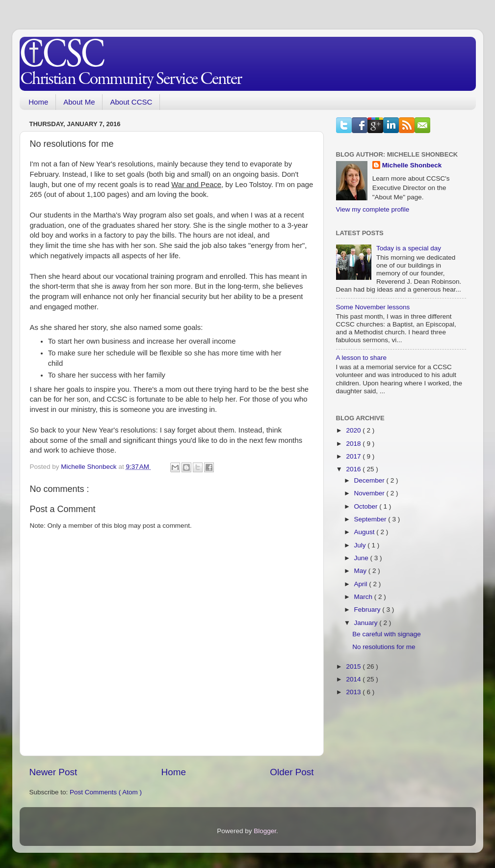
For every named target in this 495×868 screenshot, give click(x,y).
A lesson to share (362, 358)
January (367, 623)
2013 (354, 692)
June (362, 558)
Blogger (265, 831)
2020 (354, 430)
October (367, 506)
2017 (354, 456)
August (365, 532)
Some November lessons (373, 307)
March (364, 597)
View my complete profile (373, 209)
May (361, 571)
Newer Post (53, 772)
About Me (79, 102)
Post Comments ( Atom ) (106, 792)
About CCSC (131, 102)
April (362, 584)
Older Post (292, 772)
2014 (354, 679)
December (370, 480)
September (371, 519)
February (368, 610)
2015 (354, 666)
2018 (354, 444)
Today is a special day (409, 248)
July (361, 545)
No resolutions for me (384, 647)
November (370, 493)
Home (38, 102)
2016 (354, 469)
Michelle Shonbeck (412, 165)
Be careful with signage (387, 634)
